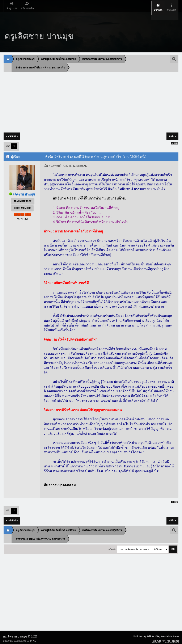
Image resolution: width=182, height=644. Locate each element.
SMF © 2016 (153, 634)
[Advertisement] (91, 95)
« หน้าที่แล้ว (12, 129)
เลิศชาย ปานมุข (24, 187)
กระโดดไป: (112, 547)
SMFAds (157, 639)
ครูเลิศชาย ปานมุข (15, 634)
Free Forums (172, 639)
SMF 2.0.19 (139, 634)
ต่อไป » (172, 129)
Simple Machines (170, 634)
